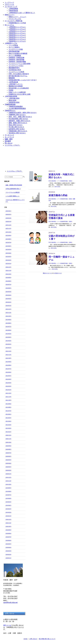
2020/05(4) (8, 460)
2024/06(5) (8, 288)
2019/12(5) (8, 477)
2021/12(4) (8, 393)
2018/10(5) (8, 526)
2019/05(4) (8, 502)
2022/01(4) (8, 390)
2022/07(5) (8, 369)
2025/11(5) (8, 228)
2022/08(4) (8, 365)
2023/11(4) (8, 313)
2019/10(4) (8, 484)
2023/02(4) (8, 344)
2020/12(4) (8, 435)
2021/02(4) (8, 428)
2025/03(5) (8, 257)
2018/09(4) (8, 530)
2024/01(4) (8, 306)
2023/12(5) (8, 309)
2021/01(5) (8, 432)
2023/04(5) (8, 337)
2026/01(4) (8, 221)
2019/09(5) (8, 488)
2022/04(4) (8, 379)
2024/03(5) (8, 299)
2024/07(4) (8, 284)
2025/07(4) (8, 242)
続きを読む (58, 187)
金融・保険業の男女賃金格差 (14, 185)
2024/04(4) (8, 295)
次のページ (58, 273)
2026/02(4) (8, 218)
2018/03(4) (8, 551)
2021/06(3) (8, 414)
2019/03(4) (8, 509)
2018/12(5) (8, 519)
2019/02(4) (8, 512)
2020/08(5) (8, 449)
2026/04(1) (8, 211)
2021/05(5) (8, 418)
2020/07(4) (8, 453)
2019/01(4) (8, 516)
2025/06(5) (8, 246)
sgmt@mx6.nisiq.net (10, 602)
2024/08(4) (8, 281)
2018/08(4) (8, 533)
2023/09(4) (8, 320)
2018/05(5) (8, 544)
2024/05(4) (8, 292)
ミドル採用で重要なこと (13, 196)
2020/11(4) (8, 439)
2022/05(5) (8, 376)
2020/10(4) (8, 442)
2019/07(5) (8, 495)
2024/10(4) (8, 274)
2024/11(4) (8, 270)
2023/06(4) (8, 330)
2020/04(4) (8, 463)
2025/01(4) (8, 263)
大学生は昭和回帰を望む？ (13, 189)
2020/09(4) (8, 446)
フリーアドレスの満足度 (13, 192)
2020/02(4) (8, 470)
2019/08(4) (8, 491)
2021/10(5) (8, 400)
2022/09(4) (8, 362)
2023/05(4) (8, 334)
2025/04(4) (8, 253)
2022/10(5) (8, 358)
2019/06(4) (8, 498)
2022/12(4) (8, 351)
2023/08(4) (8, 323)
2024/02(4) (8, 302)
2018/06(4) (8, 540)
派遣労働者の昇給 (58, 195)
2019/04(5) (8, 505)
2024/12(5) (8, 267)
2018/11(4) (8, 523)
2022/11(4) (8, 355)
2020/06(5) (8, 456)
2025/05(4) (8, 249)
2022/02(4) (8, 386)
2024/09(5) (8, 277)
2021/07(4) (8, 411)
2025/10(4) (8, 232)
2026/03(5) (8, 214)
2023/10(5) (8, 316)
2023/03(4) (8, 341)
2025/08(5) (8, 239)
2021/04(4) (8, 421)
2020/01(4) (8, 474)
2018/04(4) (8, 547)
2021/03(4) (8, 425)
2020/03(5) (8, 467)
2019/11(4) (8, 481)
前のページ (46, 273)
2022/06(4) (8, 372)
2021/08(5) (8, 407)
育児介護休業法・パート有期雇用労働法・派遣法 (60, 181)
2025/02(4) (8, 260)
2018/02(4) (8, 554)
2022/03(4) (8, 383)
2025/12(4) (8, 225)
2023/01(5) (8, 348)
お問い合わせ (33, 639)
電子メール (7, 625)
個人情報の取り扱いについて (47, 639)
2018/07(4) (8, 537)
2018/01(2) (8, 558)
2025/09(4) (8, 235)
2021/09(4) (8, 404)
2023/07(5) (8, 327)
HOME (26, 639)
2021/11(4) (8, 397)
